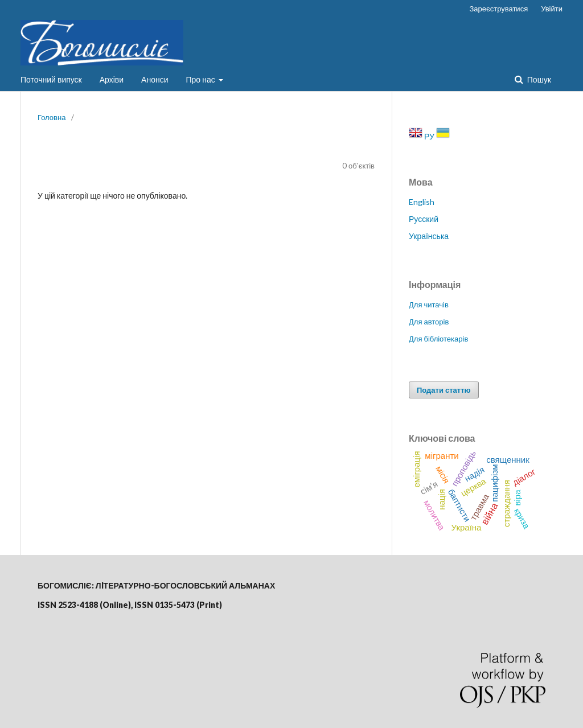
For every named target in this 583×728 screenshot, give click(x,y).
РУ (430, 136)
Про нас (202, 79)
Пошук (538, 79)
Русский (424, 219)
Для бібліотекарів (438, 339)
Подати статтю (444, 390)
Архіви (112, 79)
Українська (429, 236)
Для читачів (429, 305)
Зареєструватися (499, 9)
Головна (52, 117)
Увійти (552, 9)
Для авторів (429, 322)
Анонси (155, 79)
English (422, 202)
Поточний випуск (51, 79)
